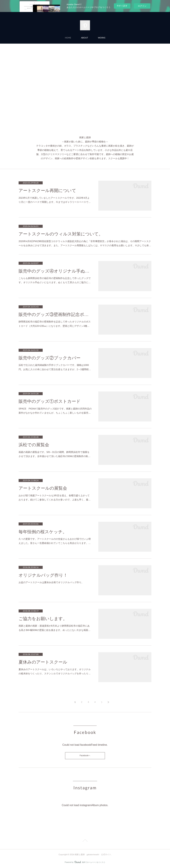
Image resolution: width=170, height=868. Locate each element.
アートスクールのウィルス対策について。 (61, 234)
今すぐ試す (122, 6)
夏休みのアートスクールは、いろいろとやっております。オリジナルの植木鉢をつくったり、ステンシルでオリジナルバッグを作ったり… (55, 671)
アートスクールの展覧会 (43, 488)
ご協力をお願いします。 (43, 619)
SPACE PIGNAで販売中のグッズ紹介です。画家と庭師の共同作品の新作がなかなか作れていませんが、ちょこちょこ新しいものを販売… (55, 411)
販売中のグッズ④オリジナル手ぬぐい (55, 271)
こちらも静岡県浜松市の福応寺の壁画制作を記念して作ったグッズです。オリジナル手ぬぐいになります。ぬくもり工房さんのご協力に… (55, 280)
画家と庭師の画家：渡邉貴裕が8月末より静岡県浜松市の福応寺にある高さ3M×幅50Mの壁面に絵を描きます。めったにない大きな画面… (55, 628)
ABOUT (85, 38)
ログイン (142, 6)
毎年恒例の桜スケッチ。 (43, 532)
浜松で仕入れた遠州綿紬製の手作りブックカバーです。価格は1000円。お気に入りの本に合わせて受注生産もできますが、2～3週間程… (55, 367)
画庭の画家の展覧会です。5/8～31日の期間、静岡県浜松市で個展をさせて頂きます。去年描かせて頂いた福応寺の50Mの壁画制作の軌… (55, 454)
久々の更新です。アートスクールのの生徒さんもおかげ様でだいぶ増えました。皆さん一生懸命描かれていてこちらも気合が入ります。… (55, 541)
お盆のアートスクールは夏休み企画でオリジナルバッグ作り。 (51, 582)
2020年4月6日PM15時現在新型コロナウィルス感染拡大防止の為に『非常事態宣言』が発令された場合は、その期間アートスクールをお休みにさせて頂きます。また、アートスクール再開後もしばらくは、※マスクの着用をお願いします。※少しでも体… (85, 243)
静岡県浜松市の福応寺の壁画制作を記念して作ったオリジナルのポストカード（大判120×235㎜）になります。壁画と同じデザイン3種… (55, 324)
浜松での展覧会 (34, 445)
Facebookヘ (85, 756)
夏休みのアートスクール (43, 662)
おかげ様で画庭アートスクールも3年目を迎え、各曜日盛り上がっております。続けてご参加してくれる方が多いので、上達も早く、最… (55, 498)
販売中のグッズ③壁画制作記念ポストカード (55, 315)
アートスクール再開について (47, 191)
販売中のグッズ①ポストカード (50, 401)
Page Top (85, 841)
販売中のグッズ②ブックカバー (50, 358)
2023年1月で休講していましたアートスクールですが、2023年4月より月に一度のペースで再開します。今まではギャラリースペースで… (55, 200)
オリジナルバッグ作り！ (43, 575)
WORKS (102, 38)
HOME (68, 38)
